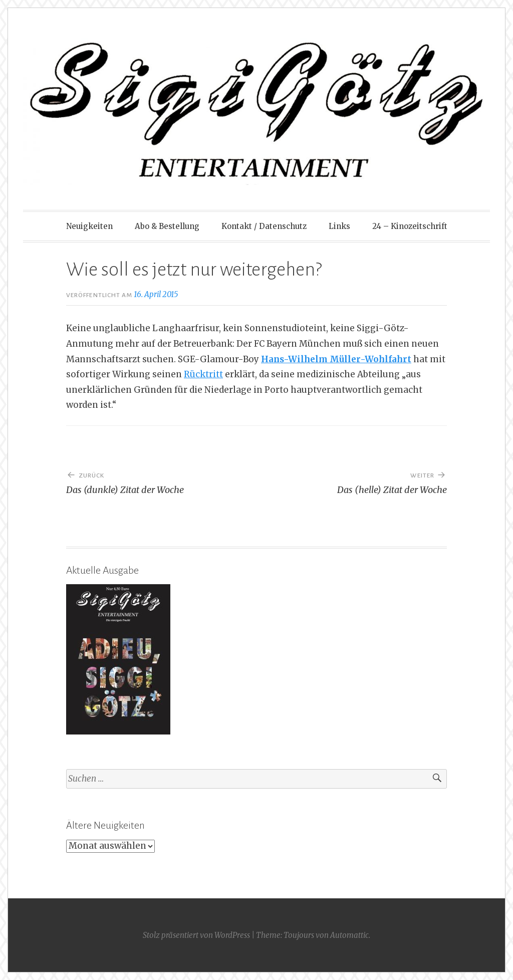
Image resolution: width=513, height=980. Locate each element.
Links (339, 226)
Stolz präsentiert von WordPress (196, 935)
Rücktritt (203, 374)
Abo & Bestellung (167, 226)
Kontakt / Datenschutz (264, 226)
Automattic (349, 935)
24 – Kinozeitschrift (410, 226)
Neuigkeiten (89, 226)
